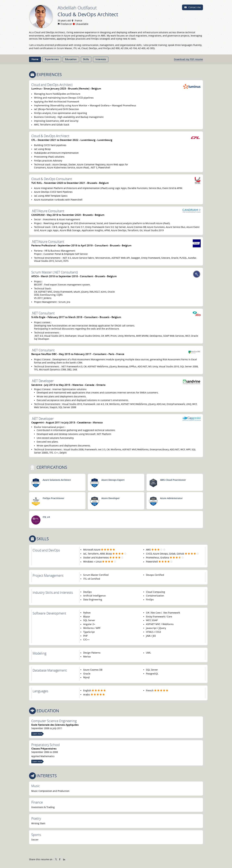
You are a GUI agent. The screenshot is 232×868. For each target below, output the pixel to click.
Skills (43, 539)
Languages (40, 691)
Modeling (39, 653)
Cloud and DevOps (46, 550)
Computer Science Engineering (54, 721)
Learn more (37, 734)
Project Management (48, 576)
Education (48, 711)
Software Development (49, 613)
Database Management (50, 670)
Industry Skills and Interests (53, 593)
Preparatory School (46, 745)
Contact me (194, 7)
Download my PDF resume (188, 59)
